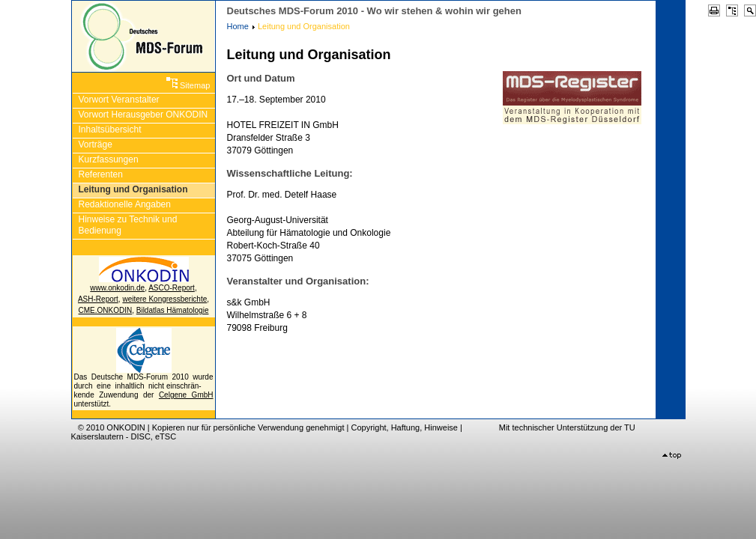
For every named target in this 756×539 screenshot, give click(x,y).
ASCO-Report (172, 288)
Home (238, 26)
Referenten (101, 174)
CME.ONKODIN (106, 310)
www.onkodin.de (117, 288)
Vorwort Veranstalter (119, 100)
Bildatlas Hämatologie (173, 310)
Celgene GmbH (186, 395)
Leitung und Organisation (133, 189)
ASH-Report (98, 299)
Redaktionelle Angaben (125, 204)
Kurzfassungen (109, 159)
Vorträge (96, 144)
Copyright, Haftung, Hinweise (404, 427)
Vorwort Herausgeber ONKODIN (143, 115)
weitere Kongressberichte (164, 299)
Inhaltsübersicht (110, 130)
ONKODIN (126, 427)
